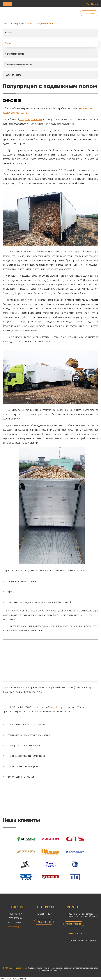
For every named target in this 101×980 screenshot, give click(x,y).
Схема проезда (74, 924)
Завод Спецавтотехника (31, 120)
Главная (6, 24)
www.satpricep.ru (57, 707)
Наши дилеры (92, 4)
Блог (23, 24)
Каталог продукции (21, 4)
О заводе (15, 24)
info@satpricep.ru (14, 926)
